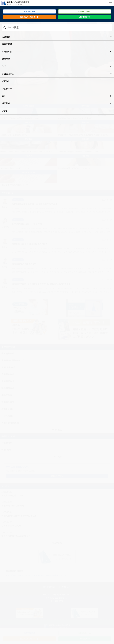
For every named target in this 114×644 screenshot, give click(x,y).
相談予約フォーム (85, 11)
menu (111, 3)
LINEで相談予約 (85, 17)
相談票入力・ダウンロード (29, 17)
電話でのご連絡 (29, 11)
